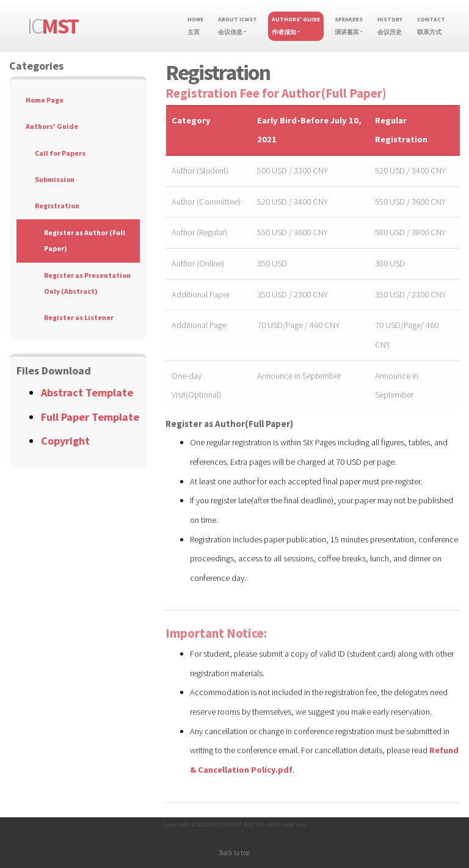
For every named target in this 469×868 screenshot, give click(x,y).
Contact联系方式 (431, 26)
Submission (55, 179)
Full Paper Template (90, 417)
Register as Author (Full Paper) (85, 240)
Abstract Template (87, 392)
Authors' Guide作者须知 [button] (296, 26)
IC (53, 26)
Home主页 (197, 26)
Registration (57, 206)
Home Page (45, 100)
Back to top (234, 853)
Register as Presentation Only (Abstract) (87, 283)
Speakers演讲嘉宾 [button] (349, 26)
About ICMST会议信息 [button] (238, 26)
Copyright (65, 441)
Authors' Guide (52, 126)
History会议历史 (390, 26)
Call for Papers (60, 153)
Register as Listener (79, 317)
